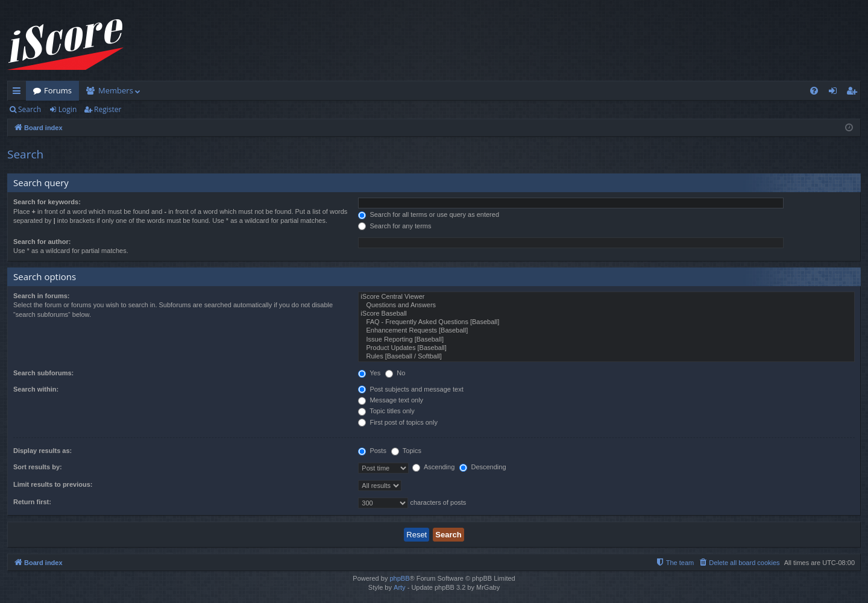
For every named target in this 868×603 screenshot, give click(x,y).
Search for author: (42, 242)
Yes (369, 373)
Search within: (36, 389)
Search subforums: (43, 373)
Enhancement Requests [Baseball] (606, 331)
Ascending (433, 467)
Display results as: (42, 451)
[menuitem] (814, 91)
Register (108, 109)
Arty (400, 587)
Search (30, 109)
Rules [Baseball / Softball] (606, 357)
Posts (372, 451)
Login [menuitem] (835, 93)
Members (116, 90)
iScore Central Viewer (606, 297)
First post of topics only (398, 422)
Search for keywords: (47, 202)
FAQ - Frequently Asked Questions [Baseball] (606, 322)
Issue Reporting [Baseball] (606, 340)
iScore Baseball (606, 314)
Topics (406, 451)
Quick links (19, 93)
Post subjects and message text (410, 389)
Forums (58, 90)
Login (68, 109)
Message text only (391, 400)
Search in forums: (42, 296)
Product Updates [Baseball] (606, 348)
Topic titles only (386, 411)
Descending (483, 467)
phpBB (399, 578)
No (395, 373)
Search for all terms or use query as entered (429, 214)
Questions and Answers (606, 305)
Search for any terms (395, 226)
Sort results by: (38, 467)
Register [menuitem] (854, 93)
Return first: (32, 502)
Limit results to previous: (53, 484)
